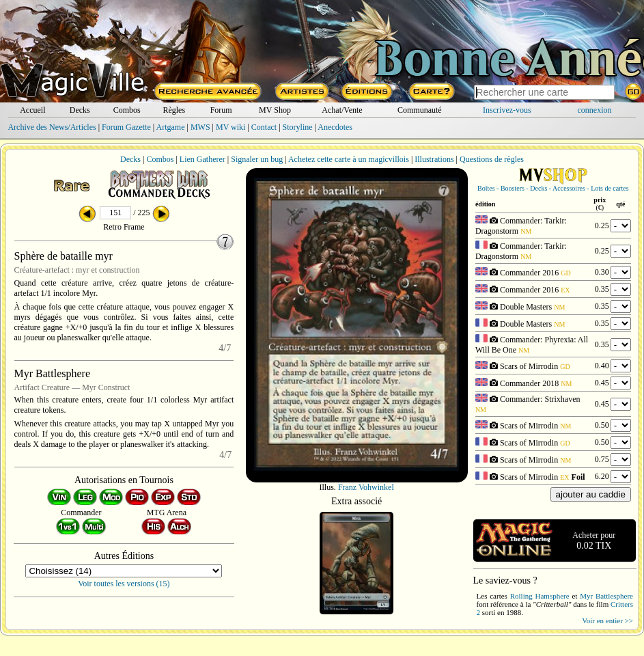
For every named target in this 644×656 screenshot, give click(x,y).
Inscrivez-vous (507, 110)
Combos (127, 110)
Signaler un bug (257, 159)
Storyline (298, 127)
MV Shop (275, 110)
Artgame (171, 127)
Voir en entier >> (607, 620)
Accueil (32, 110)
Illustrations (434, 159)
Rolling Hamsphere (540, 596)
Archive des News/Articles (52, 127)
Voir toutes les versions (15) (124, 584)
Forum (221, 110)
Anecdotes (335, 127)
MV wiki (230, 127)
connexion (595, 110)
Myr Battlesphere (606, 596)
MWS (200, 127)
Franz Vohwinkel (366, 487)
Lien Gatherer (202, 159)
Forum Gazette (126, 127)
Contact (264, 127)
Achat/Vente (342, 110)
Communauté (420, 110)
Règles (174, 110)
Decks (80, 110)
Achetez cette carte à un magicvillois (349, 159)
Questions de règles (492, 159)
